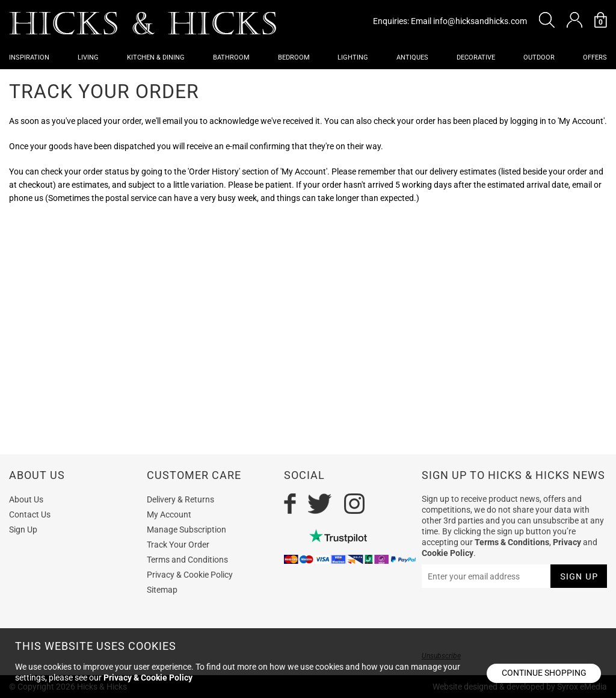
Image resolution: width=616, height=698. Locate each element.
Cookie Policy (448, 553)
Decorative (476, 57)
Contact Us (30, 514)
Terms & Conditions (512, 542)
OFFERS (595, 57)
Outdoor (539, 57)
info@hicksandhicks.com (480, 21)
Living (88, 57)
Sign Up (23, 530)
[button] (547, 20)
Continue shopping (544, 673)
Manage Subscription (186, 530)
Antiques (412, 57)
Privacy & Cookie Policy (190, 575)
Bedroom (294, 57)
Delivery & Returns (180, 499)
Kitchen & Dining (156, 57)
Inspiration (29, 57)
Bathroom (231, 57)
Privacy (567, 542)
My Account (169, 514)
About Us (26, 499)
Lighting (353, 57)
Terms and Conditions (187, 560)
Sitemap (162, 590)
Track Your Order (178, 545)
